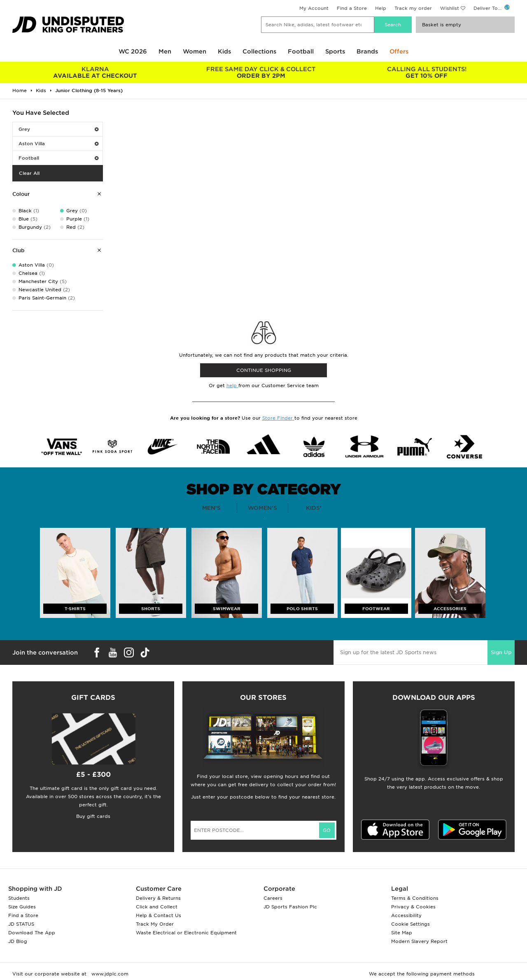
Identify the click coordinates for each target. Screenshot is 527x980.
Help (381, 8)
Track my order (413, 8)
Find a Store (352, 8)
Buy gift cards (93, 816)
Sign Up (501, 652)
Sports (335, 51)
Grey (58, 129)
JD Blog (18, 941)
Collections (259, 51)
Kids (224, 51)
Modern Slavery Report (419, 941)
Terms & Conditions (415, 898)
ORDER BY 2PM (261, 72)
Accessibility (406, 915)
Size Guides (22, 907)
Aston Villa (58, 144)
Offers (399, 51)
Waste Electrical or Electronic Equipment (186, 933)
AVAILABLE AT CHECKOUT (95, 72)
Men (165, 51)
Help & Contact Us (159, 915)
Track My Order (155, 924)
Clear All (29, 173)
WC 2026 (133, 51)
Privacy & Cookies (413, 907)
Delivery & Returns (158, 898)
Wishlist (450, 8)
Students (19, 898)
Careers (273, 898)
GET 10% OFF (427, 72)
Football (301, 51)
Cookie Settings (410, 924)
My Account (314, 8)
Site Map (402, 933)
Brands (367, 51)
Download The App (32, 933)
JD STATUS (21, 924)
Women (195, 51)
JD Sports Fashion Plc (290, 907)
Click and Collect (157, 907)
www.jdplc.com (109, 974)
